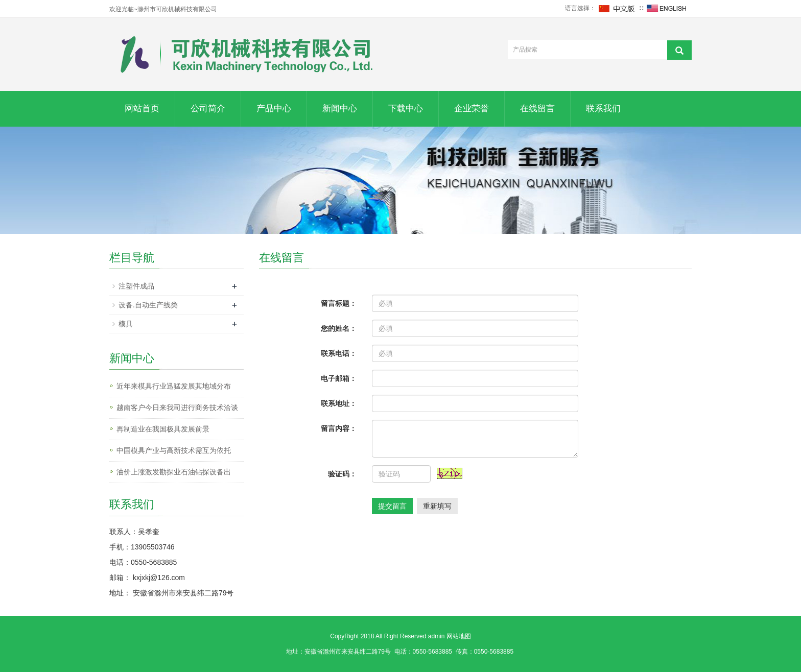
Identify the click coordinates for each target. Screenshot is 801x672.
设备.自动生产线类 (148, 305)
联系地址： (339, 403)
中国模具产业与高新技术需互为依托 (174, 450)
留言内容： (339, 428)
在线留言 (537, 109)
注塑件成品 (136, 286)
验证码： (342, 474)
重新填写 (437, 506)
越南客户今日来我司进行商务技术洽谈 (177, 407)
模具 (126, 324)
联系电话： (339, 353)
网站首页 (142, 109)
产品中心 (274, 109)
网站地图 (459, 636)
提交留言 (392, 506)
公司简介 (208, 109)
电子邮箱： (339, 378)
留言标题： (339, 303)
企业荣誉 (472, 109)
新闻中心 (340, 109)
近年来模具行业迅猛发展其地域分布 (174, 386)
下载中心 (406, 109)
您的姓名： (339, 328)
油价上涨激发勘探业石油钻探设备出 (174, 472)
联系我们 (603, 109)
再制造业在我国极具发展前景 (163, 429)
